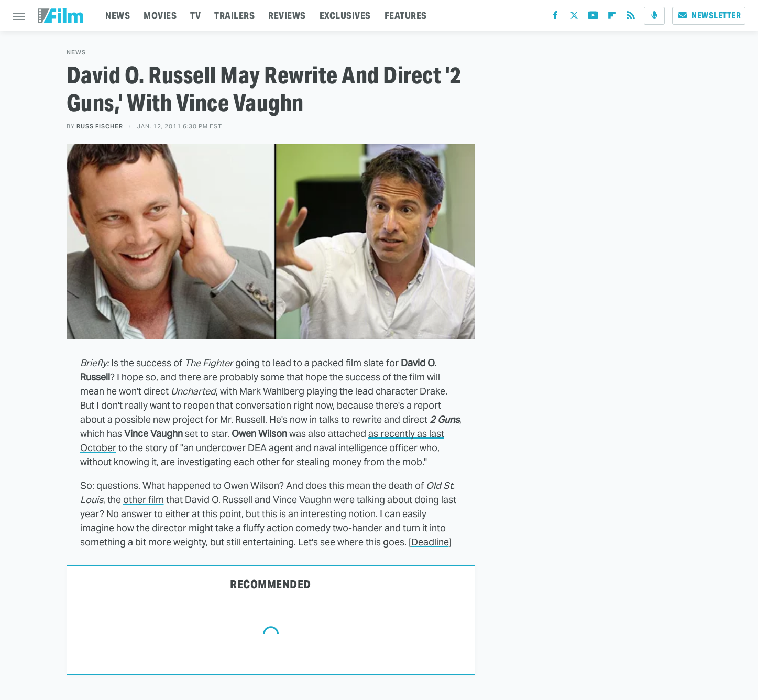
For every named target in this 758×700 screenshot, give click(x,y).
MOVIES (160, 15)
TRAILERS (234, 15)
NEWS (118, 15)
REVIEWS (287, 15)
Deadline (430, 542)
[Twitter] (574, 18)
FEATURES (406, 15)
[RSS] (631, 18)
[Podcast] (654, 16)
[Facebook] (555, 18)
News (76, 53)
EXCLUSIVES (345, 15)
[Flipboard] (612, 18)
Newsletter (709, 15)
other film (144, 500)
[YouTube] (593, 18)
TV (195, 15)
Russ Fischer (100, 126)
